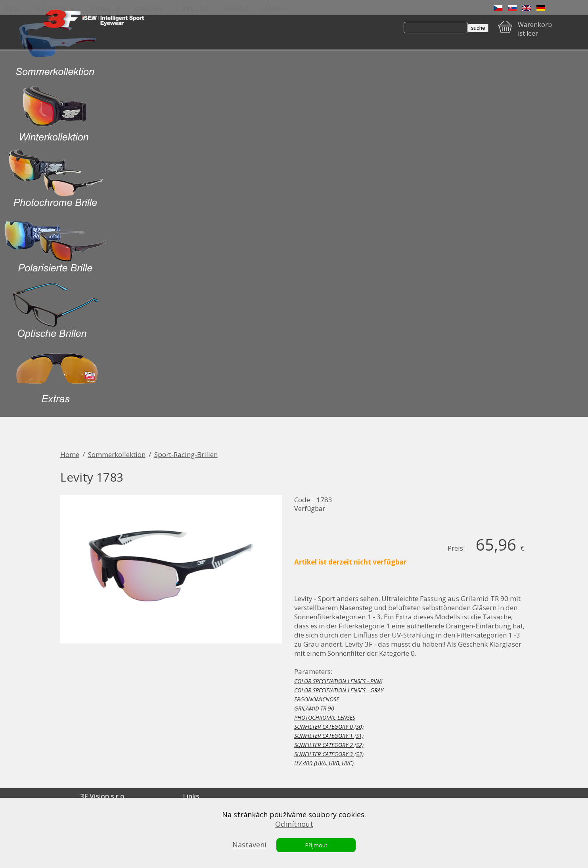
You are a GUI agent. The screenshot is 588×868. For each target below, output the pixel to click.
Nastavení (249, 845)
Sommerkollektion (117, 454)
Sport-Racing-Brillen (186, 454)
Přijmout (316, 845)
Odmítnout (294, 824)
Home (70, 454)
